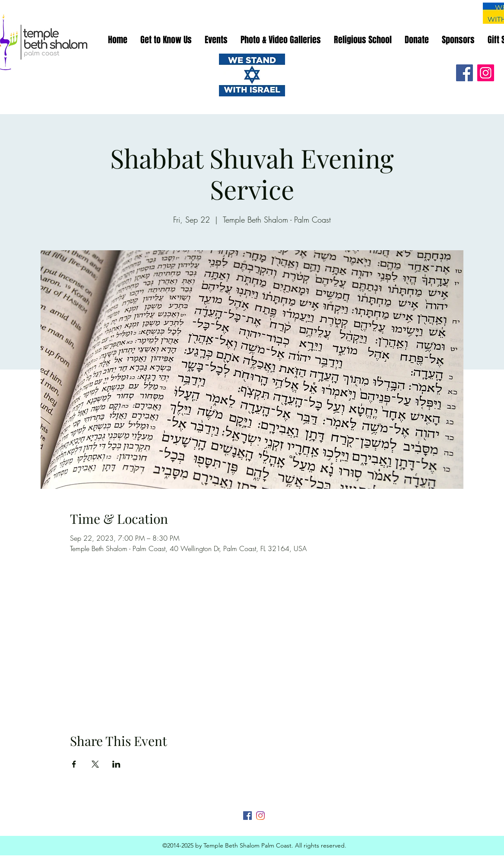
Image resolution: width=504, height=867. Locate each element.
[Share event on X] (95, 764)
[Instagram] (486, 73)
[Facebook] (464, 73)
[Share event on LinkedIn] (116, 764)
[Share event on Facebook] (74, 764)
